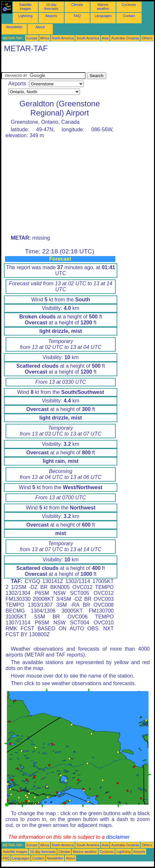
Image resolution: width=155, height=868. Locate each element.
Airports (51, 16)
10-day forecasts (51, 7)
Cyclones (129, 5)
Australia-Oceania (125, 38)
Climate (77, 5)
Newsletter (14, 27)
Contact (129, 16)
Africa (45, 38)
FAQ (77, 16)
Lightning (25, 16)
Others (147, 38)
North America (63, 38)
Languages (103, 16)
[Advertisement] (54, 64)
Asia (105, 38)
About (40, 27)
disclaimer (118, 837)
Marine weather (103, 7)
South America (88, 38)
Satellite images (26, 7)
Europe (32, 38)
